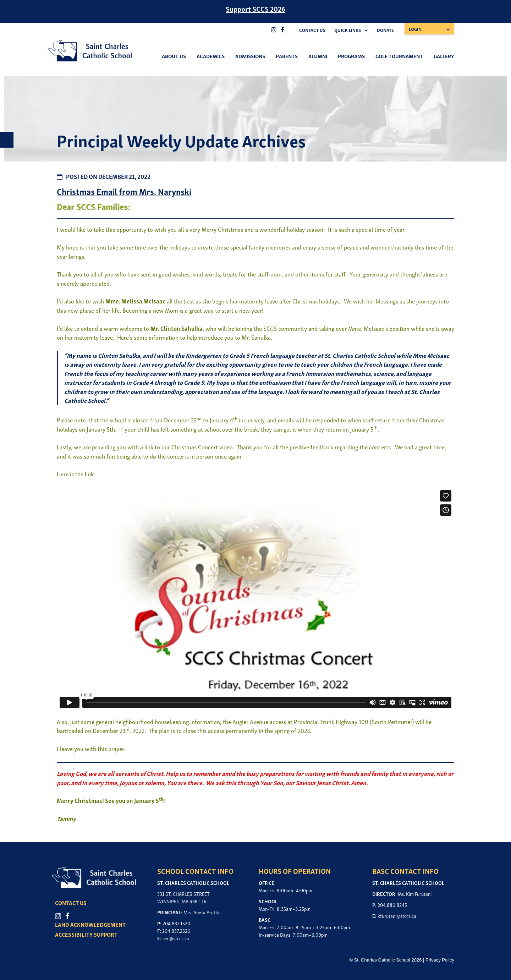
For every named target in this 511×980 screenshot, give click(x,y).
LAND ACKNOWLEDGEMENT (90, 924)
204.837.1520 (176, 923)
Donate (385, 30)
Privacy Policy (440, 960)
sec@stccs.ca (176, 938)
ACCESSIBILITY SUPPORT (86, 934)
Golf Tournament (399, 56)
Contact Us (312, 30)
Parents (287, 56)
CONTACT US (71, 903)
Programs (351, 56)
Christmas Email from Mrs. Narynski (124, 191)
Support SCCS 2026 (255, 9)
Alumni (318, 56)
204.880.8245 (392, 905)
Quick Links (348, 30)
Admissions (250, 56)
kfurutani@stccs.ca (397, 916)
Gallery (444, 56)
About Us (174, 56)
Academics (211, 56)
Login (415, 29)
